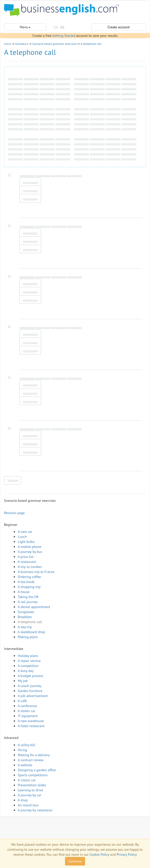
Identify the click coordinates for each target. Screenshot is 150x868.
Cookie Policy (99, 854)
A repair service (29, 661)
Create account (118, 27)
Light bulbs (26, 542)
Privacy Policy (127, 854)
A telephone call (91, 44)
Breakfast (25, 617)
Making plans (28, 637)
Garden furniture (30, 691)
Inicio (7, 44)
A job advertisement (33, 696)
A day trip (25, 627)
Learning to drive (30, 790)
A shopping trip (29, 587)
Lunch (22, 537)
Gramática (22, 44)
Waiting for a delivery (34, 755)
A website (25, 765)
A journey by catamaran (35, 810)
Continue (75, 861)
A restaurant (27, 562)
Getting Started (64, 36)
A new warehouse (31, 721)
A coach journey (29, 686)
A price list (26, 557)
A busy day (26, 671)
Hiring (22, 750)
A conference (27, 706)
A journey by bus (30, 552)
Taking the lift (28, 597)
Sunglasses (26, 612)
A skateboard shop (31, 632)
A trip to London (30, 567)
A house (24, 592)
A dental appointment (34, 607)
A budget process (30, 676)
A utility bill (26, 745)
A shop (23, 800)
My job (23, 681)
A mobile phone (29, 547)
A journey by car (29, 795)
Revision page (14, 513)
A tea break (26, 582)
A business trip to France (36, 572)
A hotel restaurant (31, 726)
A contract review (31, 760)
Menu (25, 27)
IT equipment (28, 716)
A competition (28, 666)
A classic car (27, 780)
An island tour (28, 805)
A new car (25, 532)
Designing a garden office (37, 770)
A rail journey (28, 602)
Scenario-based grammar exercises (54, 44)
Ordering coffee (29, 577)
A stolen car (26, 711)
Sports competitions (33, 775)
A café (22, 701)
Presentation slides (32, 785)
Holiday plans (28, 656)
